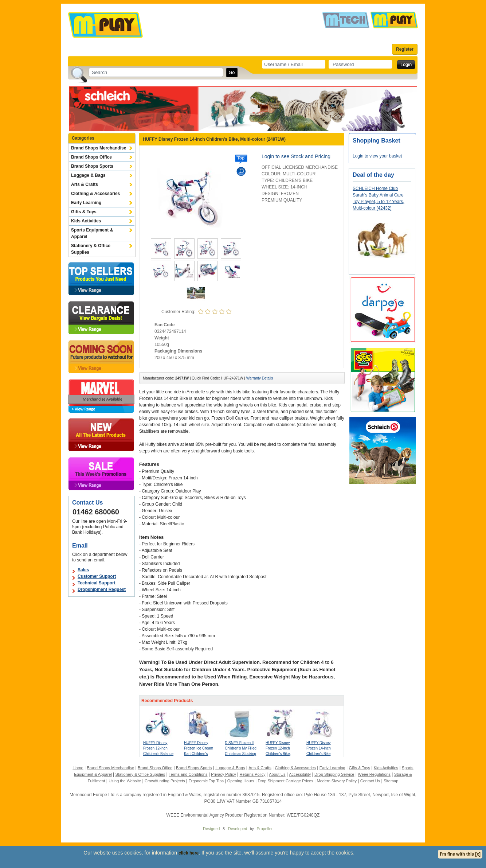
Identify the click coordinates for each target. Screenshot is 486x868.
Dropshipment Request (102, 589)
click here (189, 853)
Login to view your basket (377, 156)
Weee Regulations (374, 774)
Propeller (264, 829)
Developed (238, 829)
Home (78, 768)
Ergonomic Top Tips (206, 781)
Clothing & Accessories (95, 194)
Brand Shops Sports (92, 166)
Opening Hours (241, 781)
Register (405, 49)
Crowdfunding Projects (165, 781)
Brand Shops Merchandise (99, 148)
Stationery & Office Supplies (91, 249)
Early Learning (86, 203)
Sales (83, 570)
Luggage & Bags (88, 175)
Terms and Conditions (188, 774)
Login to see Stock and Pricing (296, 156)
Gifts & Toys (84, 212)
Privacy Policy (223, 774)
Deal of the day (373, 175)
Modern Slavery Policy (337, 781)
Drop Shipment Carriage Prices (285, 781)
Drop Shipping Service (334, 774)
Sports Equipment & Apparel (92, 233)
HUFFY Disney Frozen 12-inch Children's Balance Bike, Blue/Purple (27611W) (158, 754)
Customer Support (97, 576)
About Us (277, 774)
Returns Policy (253, 774)
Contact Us (370, 781)
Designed (211, 829)
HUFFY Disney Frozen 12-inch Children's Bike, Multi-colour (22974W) (278, 754)
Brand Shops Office (91, 157)
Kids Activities (86, 221)
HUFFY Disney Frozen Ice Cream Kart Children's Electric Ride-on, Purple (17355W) (199, 754)
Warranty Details (260, 378)
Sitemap (391, 781)
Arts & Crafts (85, 184)
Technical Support (97, 583)
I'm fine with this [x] (460, 854)
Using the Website (125, 781)
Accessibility (300, 774)
